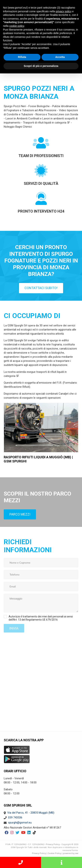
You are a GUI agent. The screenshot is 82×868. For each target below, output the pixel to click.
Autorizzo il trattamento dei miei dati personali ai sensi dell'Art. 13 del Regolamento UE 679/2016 (41, 618)
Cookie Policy (54, 853)
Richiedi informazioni (61, 862)
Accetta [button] (60, 57)
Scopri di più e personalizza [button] (41, 66)
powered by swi (71, 853)
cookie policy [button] (17, 26)
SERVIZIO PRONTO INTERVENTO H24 (20, 862)
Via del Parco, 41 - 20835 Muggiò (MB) (31, 813)
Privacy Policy (53, 844)
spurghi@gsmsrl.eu (20, 823)
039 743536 (15, 818)
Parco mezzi (20, 514)
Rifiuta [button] (22, 57)
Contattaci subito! (41, 288)
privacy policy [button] (64, 11)
